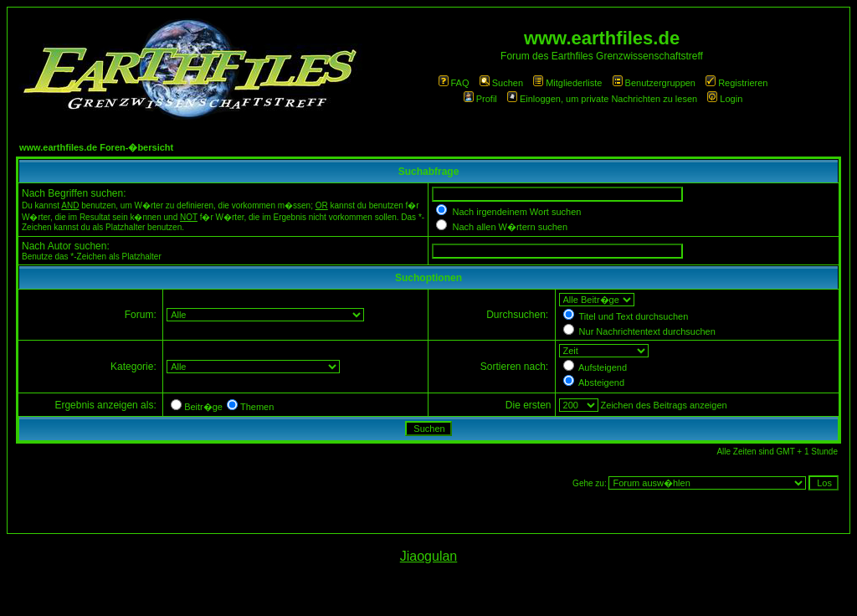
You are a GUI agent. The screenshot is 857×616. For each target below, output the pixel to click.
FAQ (454, 83)
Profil (480, 99)
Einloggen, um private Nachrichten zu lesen (602, 99)
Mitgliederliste (567, 83)
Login (725, 99)
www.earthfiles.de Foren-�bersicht (96, 147)
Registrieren (736, 83)
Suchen (501, 83)
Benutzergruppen (654, 83)
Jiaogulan (429, 556)
